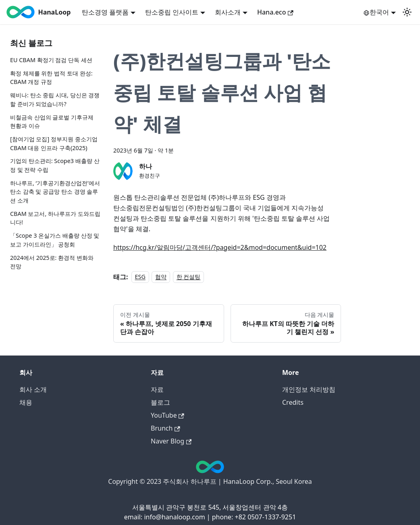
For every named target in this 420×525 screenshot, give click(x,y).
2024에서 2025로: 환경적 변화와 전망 (52, 262)
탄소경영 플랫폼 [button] (105, 12)
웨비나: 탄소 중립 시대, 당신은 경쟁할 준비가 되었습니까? (55, 99)
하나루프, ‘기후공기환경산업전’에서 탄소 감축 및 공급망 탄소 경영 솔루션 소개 (55, 192)
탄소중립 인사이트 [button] (172, 12)
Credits (293, 402)
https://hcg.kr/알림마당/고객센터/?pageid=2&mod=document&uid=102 (220, 247)
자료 (157, 389)
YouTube (167, 415)
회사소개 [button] (228, 12)
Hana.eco (275, 12)
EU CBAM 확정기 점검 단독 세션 (51, 60)
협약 (161, 277)
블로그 (160, 402)
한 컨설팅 (189, 277)
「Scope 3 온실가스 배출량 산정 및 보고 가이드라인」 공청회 (55, 240)
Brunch (165, 428)
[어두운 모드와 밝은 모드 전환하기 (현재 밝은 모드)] (407, 12)
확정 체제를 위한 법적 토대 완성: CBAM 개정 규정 (51, 78)
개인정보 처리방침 (309, 389)
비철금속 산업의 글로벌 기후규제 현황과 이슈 (52, 122)
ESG (140, 277)
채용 (26, 402)
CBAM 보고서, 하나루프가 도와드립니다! (55, 218)
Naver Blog (171, 441)
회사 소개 (33, 389)
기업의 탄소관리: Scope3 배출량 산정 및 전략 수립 (55, 165)
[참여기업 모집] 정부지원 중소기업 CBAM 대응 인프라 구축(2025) (54, 143)
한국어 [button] (376, 12)
